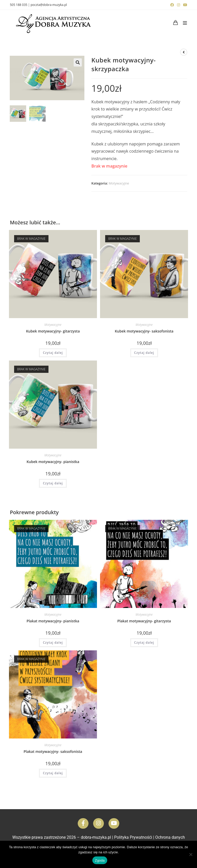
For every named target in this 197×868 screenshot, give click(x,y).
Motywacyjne (119, 183)
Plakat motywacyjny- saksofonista (53, 751)
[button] (78, 62)
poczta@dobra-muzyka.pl (49, 5)
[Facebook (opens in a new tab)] (172, 5)
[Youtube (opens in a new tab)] (184, 5)
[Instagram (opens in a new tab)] (179, 5)
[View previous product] (184, 52)
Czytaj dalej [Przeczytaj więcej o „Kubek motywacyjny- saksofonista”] (144, 353)
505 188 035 (18, 5)
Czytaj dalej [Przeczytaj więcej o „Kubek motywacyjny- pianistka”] (53, 483)
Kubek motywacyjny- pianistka (53, 462)
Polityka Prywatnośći (133, 838)
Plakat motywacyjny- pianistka (53, 621)
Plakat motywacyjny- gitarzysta (144, 621)
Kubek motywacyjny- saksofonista (144, 331)
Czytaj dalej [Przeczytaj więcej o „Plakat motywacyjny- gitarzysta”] (144, 643)
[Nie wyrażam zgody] (191, 854)
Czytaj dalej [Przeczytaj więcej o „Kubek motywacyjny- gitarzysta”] (53, 353)
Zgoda (100, 860)
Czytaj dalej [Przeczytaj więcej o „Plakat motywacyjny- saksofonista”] (53, 773)
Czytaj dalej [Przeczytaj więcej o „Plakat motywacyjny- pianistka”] (53, 643)
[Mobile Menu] (183, 23)
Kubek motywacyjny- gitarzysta (53, 331)
